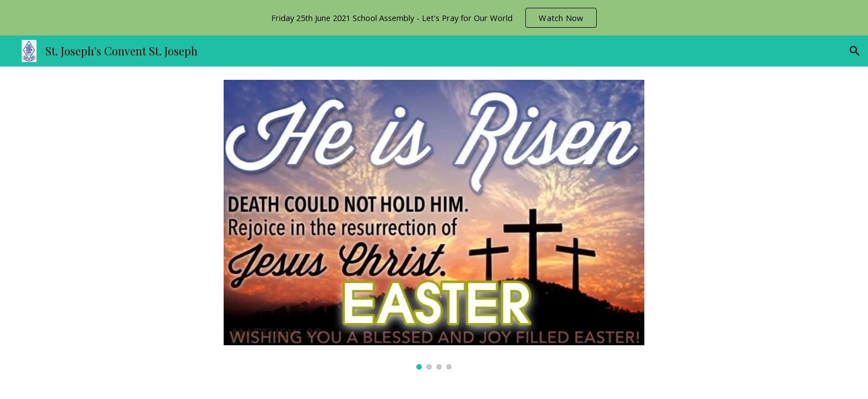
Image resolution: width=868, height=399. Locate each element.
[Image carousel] (434, 225)
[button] (855, 51)
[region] (434, 18)
